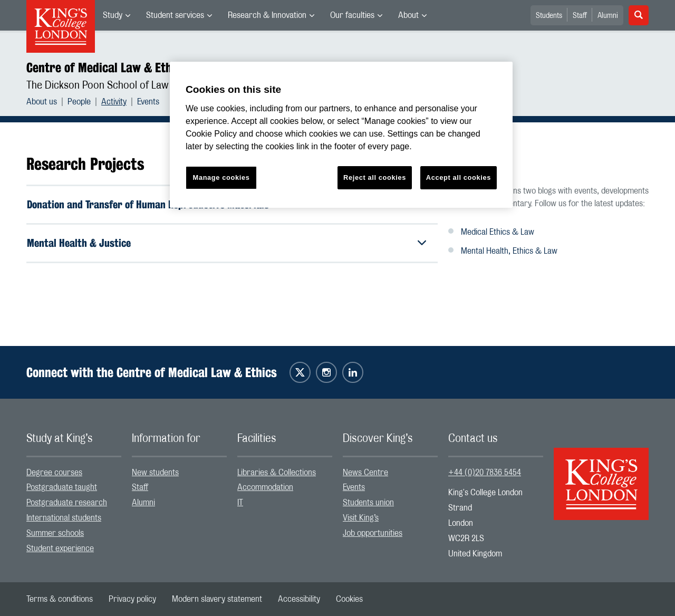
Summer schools (55, 533)
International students (64, 518)
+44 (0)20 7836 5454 (485, 473)
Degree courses (54, 473)
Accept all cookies (459, 177)
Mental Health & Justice (79, 243)
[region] (341, 135)
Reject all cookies (375, 177)
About (408, 15)
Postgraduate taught (62, 487)
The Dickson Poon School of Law (98, 85)
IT (240, 503)
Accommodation (265, 487)
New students (155, 473)
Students (549, 16)
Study (113, 15)
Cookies (349, 599)
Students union (368, 503)
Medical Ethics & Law (498, 232)
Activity (114, 102)
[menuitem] (117, 15)
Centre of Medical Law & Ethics (107, 68)
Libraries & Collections (277, 473)
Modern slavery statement (217, 599)
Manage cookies (221, 177)
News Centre (365, 473)
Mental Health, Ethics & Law (509, 251)
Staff (580, 16)
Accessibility (299, 599)
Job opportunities (373, 533)
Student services (175, 15)
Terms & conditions (60, 599)
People (79, 102)
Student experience (60, 548)
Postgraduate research (67, 503)
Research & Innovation (267, 15)
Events (148, 102)
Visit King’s (361, 518)
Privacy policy (132, 599)
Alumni (608, 16)
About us (42, 102)
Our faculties (352, 15)
